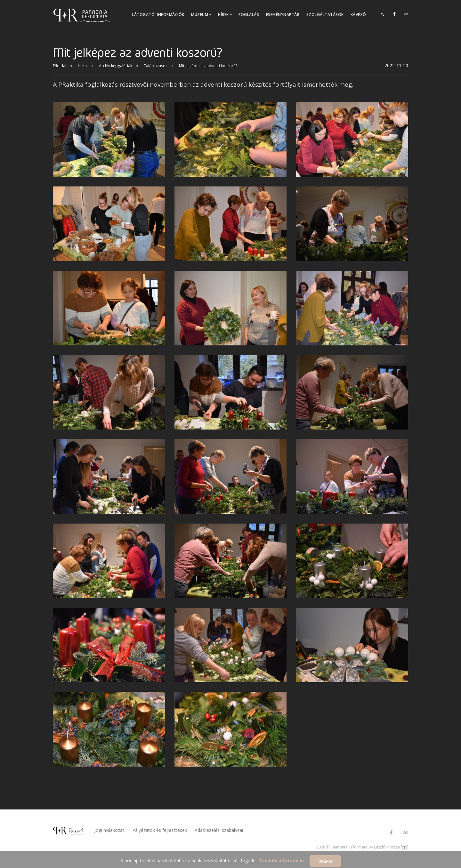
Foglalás (249, 15)
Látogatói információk (158, 15)
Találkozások (156, 66)
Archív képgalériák (116, 66)
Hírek (83, 66)
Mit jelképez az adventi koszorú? (208, 66)
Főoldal (60, 66)
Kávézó (358, 15)
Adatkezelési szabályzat (223, 830)
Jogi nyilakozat (109, 830)
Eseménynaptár (283, 15)
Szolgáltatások (325, 15)
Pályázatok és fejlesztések (161, 830)
